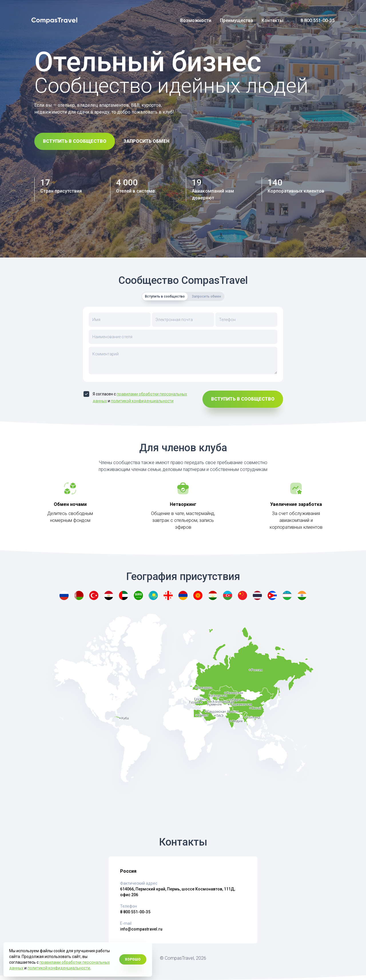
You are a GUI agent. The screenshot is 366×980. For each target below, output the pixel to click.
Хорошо (133, 959)
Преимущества (236, 20)
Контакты (272, 20)
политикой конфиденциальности (142, 401)
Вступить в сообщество (75, 141)
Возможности (196, 20)
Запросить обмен (147, 141)
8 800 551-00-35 (318, 20)
